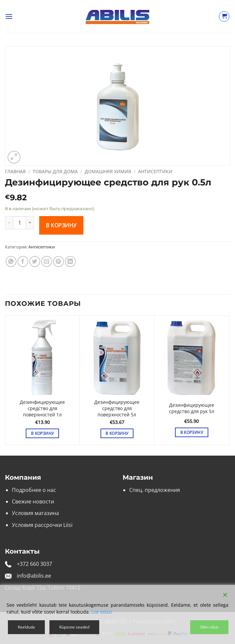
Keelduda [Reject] (26, 627)
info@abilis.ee (34, 576)
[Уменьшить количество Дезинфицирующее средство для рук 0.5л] (9, 223)
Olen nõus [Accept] (209, 627)
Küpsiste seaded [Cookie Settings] (74, 627)
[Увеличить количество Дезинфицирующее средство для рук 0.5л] (30, 223)
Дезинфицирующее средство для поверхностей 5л (117, 408)
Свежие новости (33, 501)
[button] (9, 16)
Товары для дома (55, 171)
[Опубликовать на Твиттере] (35, 261)
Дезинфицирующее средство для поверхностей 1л (42, 408)
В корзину (61, 225)
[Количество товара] (19, 223)
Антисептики (155, 171)
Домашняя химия (108, 171)
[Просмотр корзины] (224, 16)
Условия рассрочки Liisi (42, 525)
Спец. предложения (155, 490)
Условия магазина (35, 513)
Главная (15, 171)
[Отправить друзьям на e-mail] (47, 261)
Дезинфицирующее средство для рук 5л (192, 408)
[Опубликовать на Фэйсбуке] (23, 261)
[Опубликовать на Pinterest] (59, 261)
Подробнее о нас (34, 490)
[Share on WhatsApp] (11, 261)
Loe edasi (102, 612)
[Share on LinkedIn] (70, 261)
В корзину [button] (42, 433)
